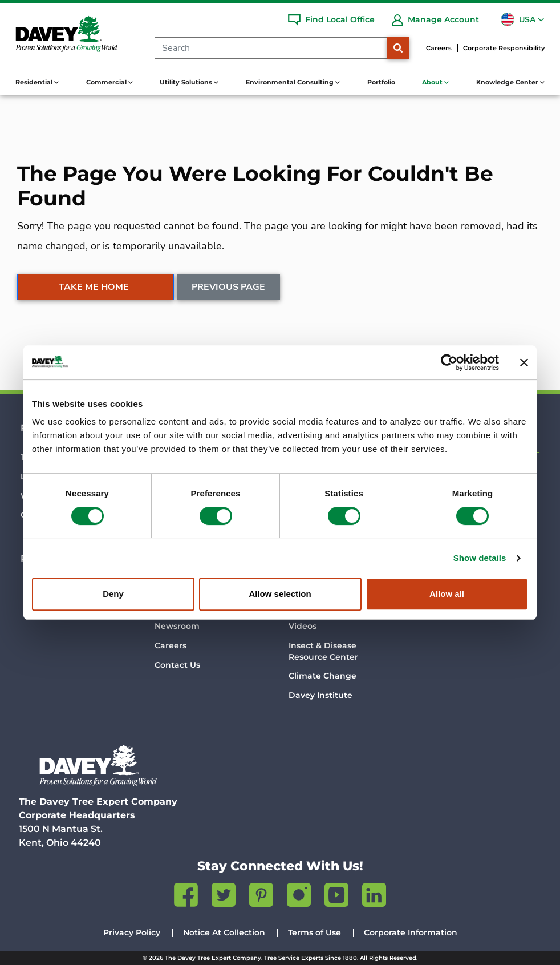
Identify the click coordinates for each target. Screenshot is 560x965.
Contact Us (177, 665)
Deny (113, 594)
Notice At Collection (224, 932)
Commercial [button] (107, 82)
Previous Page (228, 287)
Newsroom (177, 626)
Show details (480, 558)
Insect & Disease (323, 651)
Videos (303, 626)
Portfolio (381, 82)
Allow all (447, 594)
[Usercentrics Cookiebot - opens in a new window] (449, 362)
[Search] (271, 48)
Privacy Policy (132, 932)
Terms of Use (315, 932)
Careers (439, 48)
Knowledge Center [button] (508, 82)
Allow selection (280, 594)
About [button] (433, 82)
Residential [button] (35, 82)
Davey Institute (320, 695)
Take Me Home (94, 287)
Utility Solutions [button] (187, 82)
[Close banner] (524, 362)
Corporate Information (411, 932)
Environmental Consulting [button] (291, 82)
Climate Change (322, 676)
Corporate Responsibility (504, 48)
